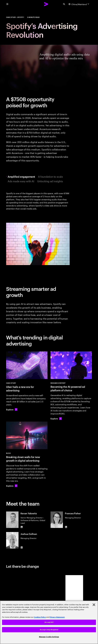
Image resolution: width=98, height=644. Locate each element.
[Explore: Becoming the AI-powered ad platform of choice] (56, 418)
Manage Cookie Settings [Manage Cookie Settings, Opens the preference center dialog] (49, 637)
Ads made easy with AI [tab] (21, 181)
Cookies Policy (40, 617)
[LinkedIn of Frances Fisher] (66, 527)
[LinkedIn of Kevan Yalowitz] (22, 527)
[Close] (94, 605)
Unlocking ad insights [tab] (50, 181)
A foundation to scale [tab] (50, 177)
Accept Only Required (49, 630)
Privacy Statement (57, 617)
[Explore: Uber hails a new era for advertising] (12, 409)
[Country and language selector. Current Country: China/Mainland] (79, 4)
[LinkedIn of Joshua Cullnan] (22, 548)
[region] (49, 622)
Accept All (49, 622)
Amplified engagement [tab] (22, 177)
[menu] (7, 4)
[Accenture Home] (46, 4)
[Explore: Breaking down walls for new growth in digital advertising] (12, 486)
